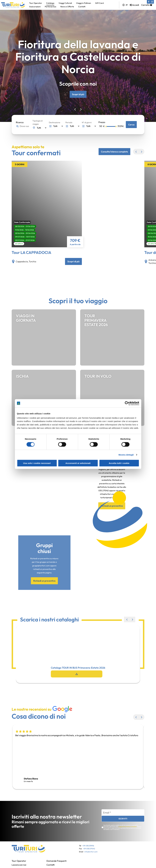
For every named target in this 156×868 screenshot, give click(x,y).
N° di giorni (87, 122)
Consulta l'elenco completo (114, 152)
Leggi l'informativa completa (128, 827)
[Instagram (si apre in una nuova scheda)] (152, 2)
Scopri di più (78, 94)
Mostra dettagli (126, 455)
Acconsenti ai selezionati (78, 463)
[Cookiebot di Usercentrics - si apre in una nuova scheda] (127, 403)
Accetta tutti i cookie (119, 463)
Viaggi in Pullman (84, 3)
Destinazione (55, 122)
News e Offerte (67, 7)
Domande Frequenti (57, 861)
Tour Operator (36, 3)
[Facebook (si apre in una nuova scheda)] (149, 2)
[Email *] (123, 813)
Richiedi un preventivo (44, 581)
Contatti (82, 7)
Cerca (131, 125)
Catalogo (50, 3)
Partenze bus (50, 7)
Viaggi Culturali (65, 3)
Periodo (69, 122)
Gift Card (99, 3)
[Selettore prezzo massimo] (111, 126)
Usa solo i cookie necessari (37, 463)
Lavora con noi (19, 865)
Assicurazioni (35, 7)
